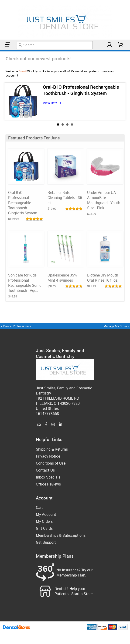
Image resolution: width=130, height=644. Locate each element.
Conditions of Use (51, 463)
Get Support (46, 542)
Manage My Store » (117, 326)
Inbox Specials (48, 477)
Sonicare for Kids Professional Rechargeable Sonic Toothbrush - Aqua (25, 283)
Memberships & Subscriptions (61, 535)
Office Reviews (48, 484)
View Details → (54, 103)
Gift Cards (44, 528)
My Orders (44, 521)
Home (1, 51)
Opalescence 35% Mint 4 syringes (62, 278)
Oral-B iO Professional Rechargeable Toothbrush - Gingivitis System (81, 90)
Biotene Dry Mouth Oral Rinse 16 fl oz (103, 278)
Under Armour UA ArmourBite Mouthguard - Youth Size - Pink (104, 200)
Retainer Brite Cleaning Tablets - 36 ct (65, 198)
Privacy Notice (48, 456)
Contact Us (45, 470)
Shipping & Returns (52, 449)
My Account (46, 514)
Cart (39, 507)
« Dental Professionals (16, 326)
